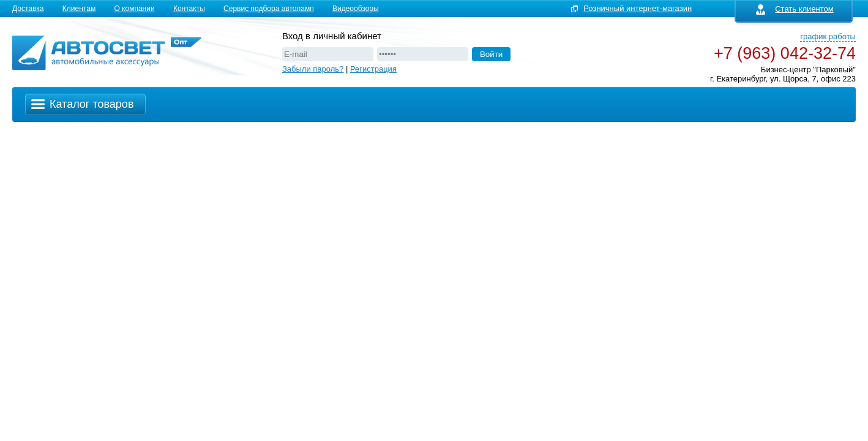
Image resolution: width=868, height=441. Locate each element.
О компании (134, 9)
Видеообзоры (356, 9)
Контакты (189, 9)
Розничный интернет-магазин (638, 8)
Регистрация (373, 69)
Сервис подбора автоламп (269, 9)
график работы (828, 36)
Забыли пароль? (313, 69)
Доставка (28, 9)
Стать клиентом (795, 9)
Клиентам (79, 9)
